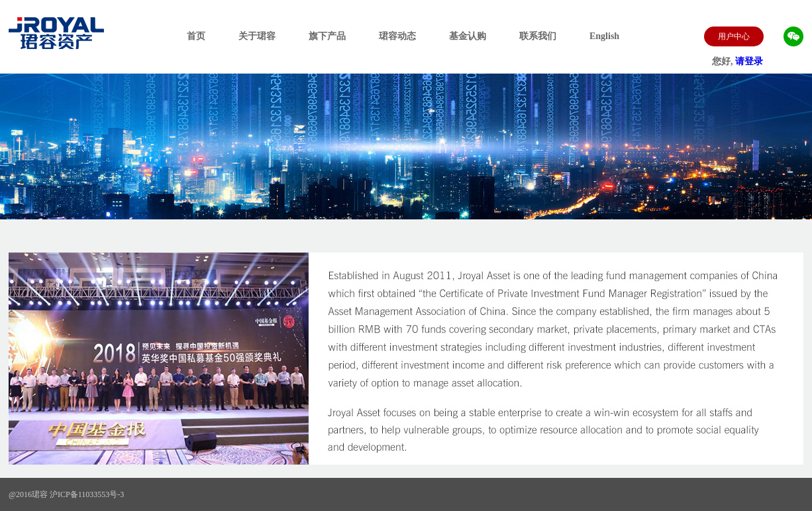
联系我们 (538, 36)
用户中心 (734, 36)
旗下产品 (327, 36)
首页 (196, 36)
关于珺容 (257, 36)
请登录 (749, 61)
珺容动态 (397, 36)
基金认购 (468, 36)
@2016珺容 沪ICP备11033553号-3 (66, 494)
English (604, 36)
